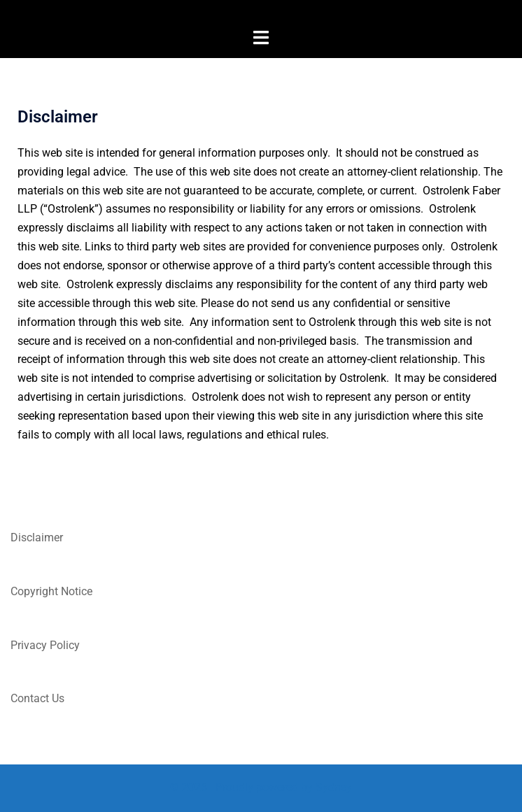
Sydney (334, 787)
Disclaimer (37, 537)
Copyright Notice (51, 591)
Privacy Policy (45, 645)
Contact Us (37, 698)
